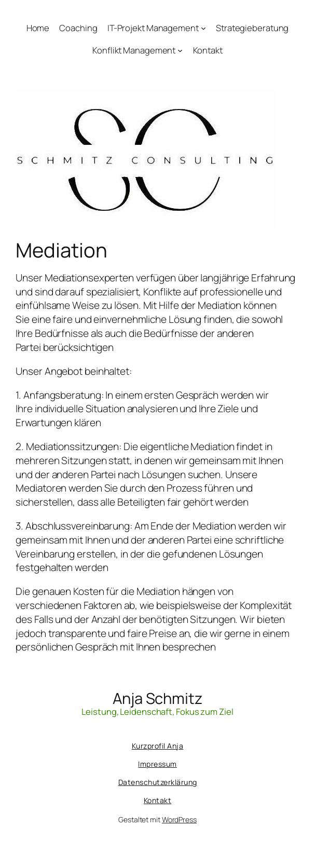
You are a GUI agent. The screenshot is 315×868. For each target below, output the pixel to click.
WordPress (179, 819)
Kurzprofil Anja (158, 746)
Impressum (157, 764)
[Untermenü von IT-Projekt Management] (203, 28)
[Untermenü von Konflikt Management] (180, 50)
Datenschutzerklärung (158, 782)
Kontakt (158, 800)
